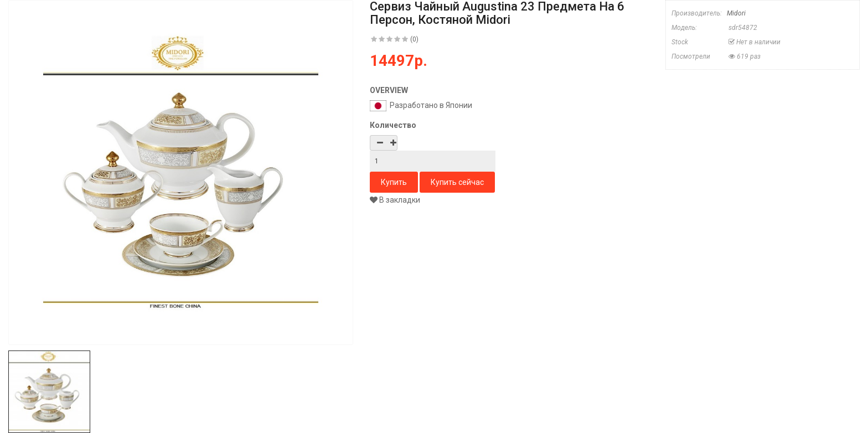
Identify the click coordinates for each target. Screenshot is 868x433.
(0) (414, 39)
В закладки (395, 200)
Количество (393, 125)
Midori (736, 13)
